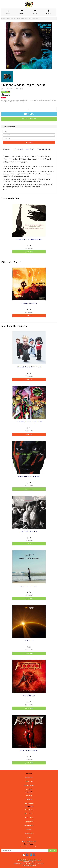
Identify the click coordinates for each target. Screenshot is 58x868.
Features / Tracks (18, 149)
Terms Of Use (29, 810)
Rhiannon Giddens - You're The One (27, 19)
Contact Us (29, 800)
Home (3, 19)
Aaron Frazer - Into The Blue (29, 586)
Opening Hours (29, 803)
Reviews (44, 149)
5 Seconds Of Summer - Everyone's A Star (29, 367)
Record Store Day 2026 (29, 841)
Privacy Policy (29, 814)
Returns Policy (29, 818)
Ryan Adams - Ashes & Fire (29, 303)
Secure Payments (29, 826)
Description (6, 149)
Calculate (29, 142)
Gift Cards (29, 789)
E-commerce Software (27, 865)
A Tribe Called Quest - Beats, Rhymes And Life (29, 422)
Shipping (29, 829)
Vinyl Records (11, 19)
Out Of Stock (29, 252)
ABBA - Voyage (29, 641)
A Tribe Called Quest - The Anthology (29, 476)
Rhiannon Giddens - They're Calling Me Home (29, 239)
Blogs (29, 837)
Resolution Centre (29, 785)
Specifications (30, 149)
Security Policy (29, 822)
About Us (29, 796)
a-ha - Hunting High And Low (29, 531)
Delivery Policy (29, 833)
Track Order (29, 781)
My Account (29, 777)
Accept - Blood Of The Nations (29, 750)
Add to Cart (29, 316)
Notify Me (29, 114)
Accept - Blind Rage (29, 695)
